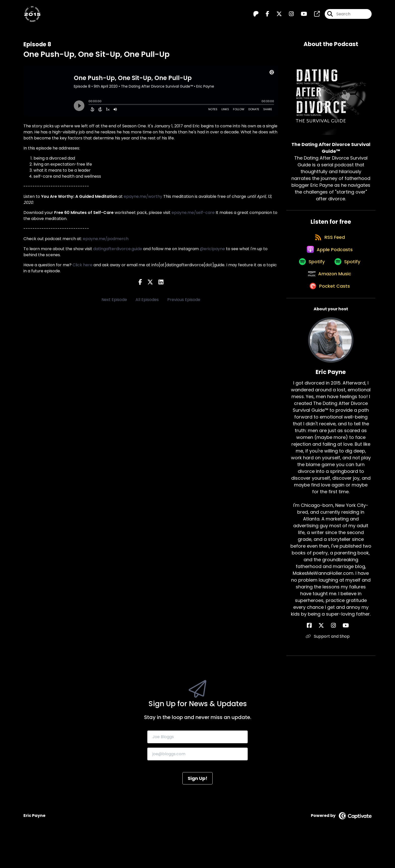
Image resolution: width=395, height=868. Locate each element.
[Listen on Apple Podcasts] (328, 261)
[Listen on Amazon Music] (328, 297)
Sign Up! (197, 807)
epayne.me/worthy (143, 196)
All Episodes (147, 300)
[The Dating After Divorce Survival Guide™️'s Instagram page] (288, 16)
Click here (83, 265)
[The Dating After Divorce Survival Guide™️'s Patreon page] (256, 16)
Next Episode (114, 300)
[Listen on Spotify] (309, 279)
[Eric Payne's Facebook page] (321, 655)
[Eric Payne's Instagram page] (333, 655)
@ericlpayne (212, 249)
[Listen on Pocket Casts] (328, 315)
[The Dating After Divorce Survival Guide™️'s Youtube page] (301, 16)
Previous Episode (184, 300)
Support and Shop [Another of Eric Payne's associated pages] (331, 666)
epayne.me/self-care (193, 213)
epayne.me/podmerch (106, 239)
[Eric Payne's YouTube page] (340, 655)
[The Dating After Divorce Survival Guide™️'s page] (314, 16)
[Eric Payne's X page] (327, 655)
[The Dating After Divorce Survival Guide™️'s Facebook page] (265, 16)
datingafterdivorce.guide (118, 249)
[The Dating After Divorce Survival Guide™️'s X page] (276, 16)
